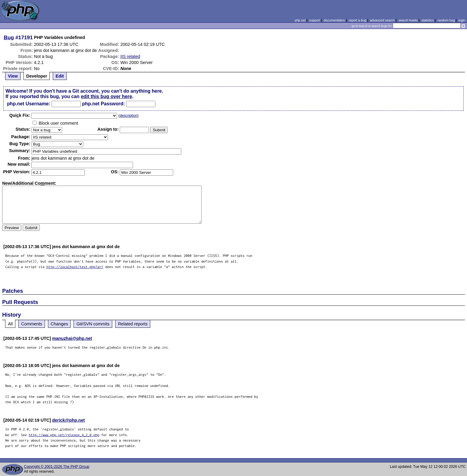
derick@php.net (68, 420)
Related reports (133, 324)
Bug (9, 37)
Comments (32, 324)
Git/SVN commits (93, 324)
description (128, 116)
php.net (300, 20)
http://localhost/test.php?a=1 (75, 267)
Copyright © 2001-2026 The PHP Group (57, 467)
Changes (59, 324)
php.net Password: (103, 104)
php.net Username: (29, 104)
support (315, 20)
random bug (446, 20)
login (462, 20)
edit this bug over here (106, 96)
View (13, 76)
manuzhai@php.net (72, 338)
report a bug (357, 20)
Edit (60, 76)
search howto (408, 20)
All (10, 324)
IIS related (130, 56)
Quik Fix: (20, 115)
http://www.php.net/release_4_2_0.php (64, 435)
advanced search (382, 20)
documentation (334, 20)
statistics (428, 20)
